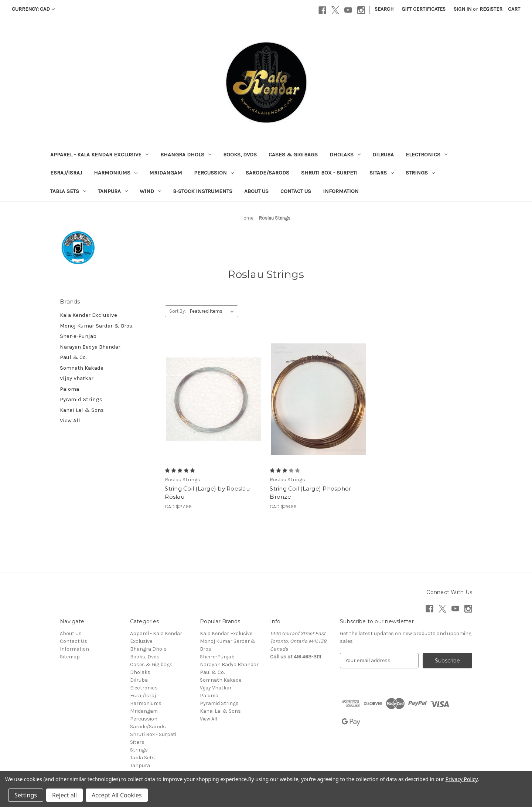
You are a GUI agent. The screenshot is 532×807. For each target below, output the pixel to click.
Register (491, 9)
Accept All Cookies (117, 795)
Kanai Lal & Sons (82, 410)
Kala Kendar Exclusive (88, 315)
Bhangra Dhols (186, 155)
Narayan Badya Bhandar (90, 347)
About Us (256, 191)
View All (70, 420)
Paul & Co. (73, 357)
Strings (420, 173)
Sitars (382, 173)
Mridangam (166, 173)
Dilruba (383, 155)
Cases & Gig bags (293, 155)
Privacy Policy (462, 779)
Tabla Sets (68, 191)
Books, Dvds (240, 155)
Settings (26, 795)
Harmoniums (116, 173)
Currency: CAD (33, 9)
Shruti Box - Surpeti (329, 173)
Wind (150, 191)
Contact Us (296, 191)
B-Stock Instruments (203, 191)
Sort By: (178, 311)
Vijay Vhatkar (77, 378)
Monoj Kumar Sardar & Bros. (97, 326)
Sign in (463, 9)
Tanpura (113, 191)
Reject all (64, 795)
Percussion (214, 173)
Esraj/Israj (66, 173)
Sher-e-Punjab (78, 336)
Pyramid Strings (81, 399)
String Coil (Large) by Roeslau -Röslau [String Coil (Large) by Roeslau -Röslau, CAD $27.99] (209, 493)
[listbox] (213, 311)
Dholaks (345, 155)
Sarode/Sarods (267, 173)
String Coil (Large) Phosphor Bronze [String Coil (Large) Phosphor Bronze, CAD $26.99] (310, 493)
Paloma (69, 389)
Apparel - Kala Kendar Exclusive (99, 155)
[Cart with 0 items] (514, 9)
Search (384, 9)
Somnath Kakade (82, 368)
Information (341, 191)
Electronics (427, 155)
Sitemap (70, 657)
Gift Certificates (424, 9)
